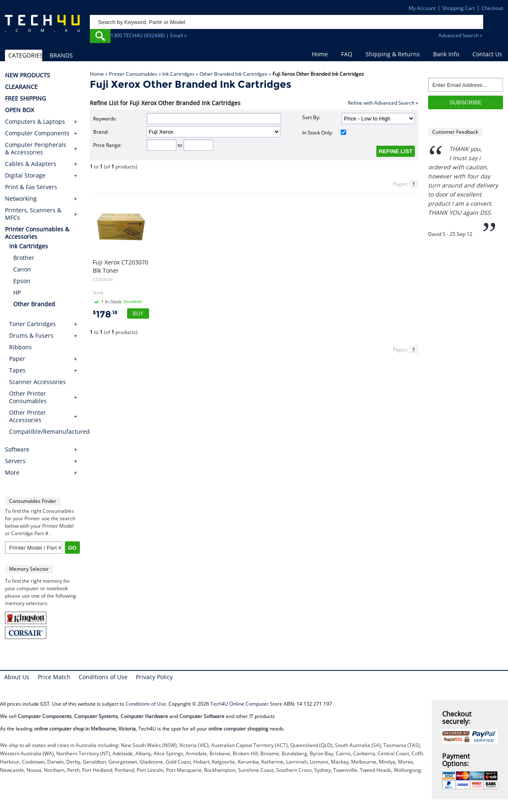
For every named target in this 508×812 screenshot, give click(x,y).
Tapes (17, 370)
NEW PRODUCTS (28, 75)
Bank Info (446, 54)
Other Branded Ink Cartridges (234, 74)
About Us (17, 677)
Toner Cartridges (33, 324)
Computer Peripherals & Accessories (36, 149)
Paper (17, 359)
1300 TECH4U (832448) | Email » (149, 35)
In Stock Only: (324, 133)
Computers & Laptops (35, 122)
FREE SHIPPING (25, 98)
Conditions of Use (103, 677)
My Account (422, 8)
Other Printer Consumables (28, 397)
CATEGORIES (25, 55)
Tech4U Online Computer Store (246, 704)
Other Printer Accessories (28, 416)
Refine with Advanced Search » (383, 103)
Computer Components (37, 133)
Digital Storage (25, 175)
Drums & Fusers (31, 335)
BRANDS (61, 55)
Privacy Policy (154, 677)
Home (320, 54)
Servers (15, 461)
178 (105, 314)
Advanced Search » (460, 35)
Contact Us (487, 54)
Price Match (54, 677)
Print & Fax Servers (31, 187)
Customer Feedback (455, 132)
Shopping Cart (459, 8)
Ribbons (20, 347)
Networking (21, 199)
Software (17, 449)
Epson (22, 281)
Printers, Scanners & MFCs (33, 214)
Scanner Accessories (37, 382)
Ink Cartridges (178, 74)
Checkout (492, 8)
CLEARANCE (21, 87)
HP (17, 292)
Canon (22, 269)
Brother (24, 258)
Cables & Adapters (31, 164)
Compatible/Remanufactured (44, 431)
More (12, 473)
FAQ (347, 54)
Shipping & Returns (393, 54)
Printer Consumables (133, 74)
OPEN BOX (19, 110)
